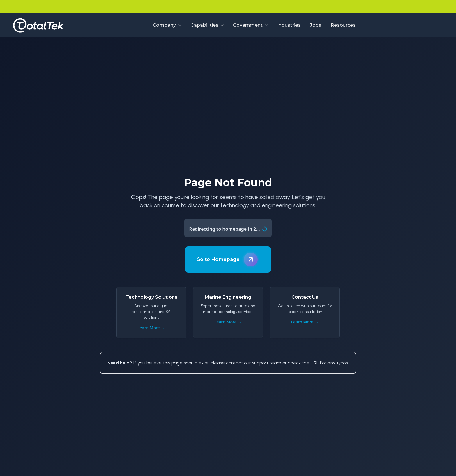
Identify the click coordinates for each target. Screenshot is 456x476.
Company (167, 25)
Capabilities (207, 25)
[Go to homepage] (38, 25)
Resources (343, 25)
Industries (289, 25)
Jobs (316, 25)
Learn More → (151, 328)
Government (250, 25)
